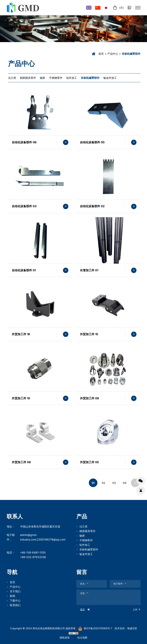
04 (125, 483)
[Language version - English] (89, 8)
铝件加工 (85, 545)
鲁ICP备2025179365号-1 (95, 628)
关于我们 (15, 591)
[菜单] (138, 8)
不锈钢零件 (86, 540)
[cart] (118, 8)
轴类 (82, 536)
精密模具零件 (87, 531)
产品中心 (113, 54)
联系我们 (15, 605)
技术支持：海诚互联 (126, 628)
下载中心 (15, 600)
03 (114, 483)
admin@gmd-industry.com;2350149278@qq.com (43, 537)
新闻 (12, 596)
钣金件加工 (86, 554)
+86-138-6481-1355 (33, 552)
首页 (101, 54)
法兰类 (83, 526)
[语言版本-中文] (98, 8)
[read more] (66, 142)
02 (104, 483)
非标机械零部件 (89, 549)
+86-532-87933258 (33, 557)
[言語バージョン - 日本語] (106, 8)
